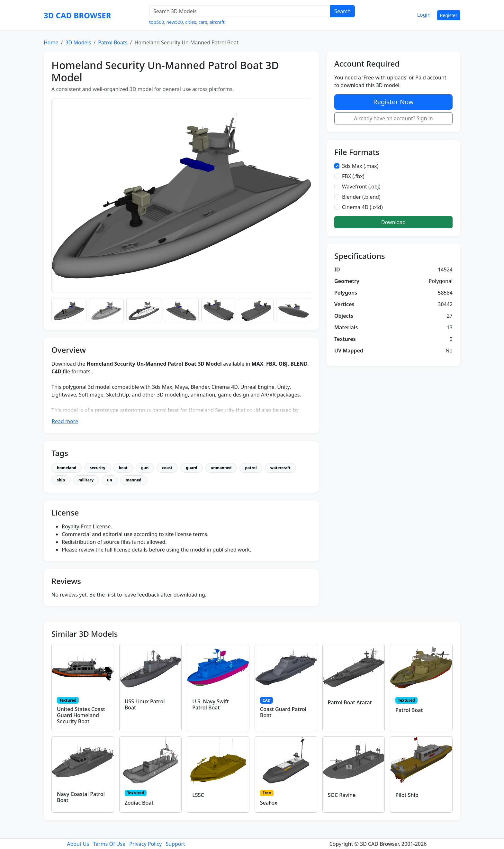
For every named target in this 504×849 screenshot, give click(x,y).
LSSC (198, 795)
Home (51, 42)
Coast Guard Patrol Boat (283, 712)
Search (342, 11)
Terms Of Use (109, 844)
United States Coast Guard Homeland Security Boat (81, 715)
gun (145, 468)
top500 (157, 22)
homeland (67, 468)
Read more (65, 421)
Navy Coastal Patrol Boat (81, 797)
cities (191, 22)
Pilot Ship (407, 795)
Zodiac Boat (139, 803)
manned (134, 480)
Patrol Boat (409, 710)
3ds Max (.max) (360, 166)
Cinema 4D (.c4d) (362, 207)
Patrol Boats (113, 42)
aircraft (217, 22)
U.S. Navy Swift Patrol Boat (211, 704)
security (97, 468)
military (86, 480)
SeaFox (269, 803)
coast (167, 468)
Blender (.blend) (361, 197)
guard (191, 468)
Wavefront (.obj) (361, 187)
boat (123, 468)
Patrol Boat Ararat (350, 702)
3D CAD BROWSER (77, 15)
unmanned (221, 468)
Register (449, 15)
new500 (175, 22)
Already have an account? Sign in (393, 118)
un (110, 480)
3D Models (78, 42)
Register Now (393, 102)
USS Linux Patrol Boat (145, 704)
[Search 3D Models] (240, 11)
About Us (78, 844)
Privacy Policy (145, 844)
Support (175, 844)
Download (393, 222)
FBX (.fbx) (353, 176)
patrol (251, 468)
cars (203, 22)
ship (61, 480)
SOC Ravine (342, 795)
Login (424, 15)
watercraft (280, 468)
